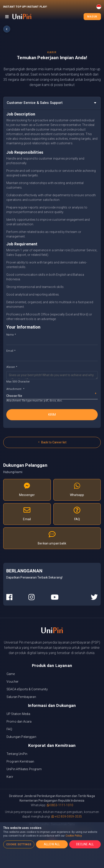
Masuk (92, 17)
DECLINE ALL (85, 844)
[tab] (52, 103)
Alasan (11, 367)
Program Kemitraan (20, 761)
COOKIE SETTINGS (19, 844)
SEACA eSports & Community (27, 689)
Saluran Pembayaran (21, 697)
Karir (10, 777)
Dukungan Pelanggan (21, 737)
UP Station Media (18, 714)
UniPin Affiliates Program (24, 769)
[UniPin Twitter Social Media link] (94, 597)
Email (10, 351)
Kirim (52, 415)
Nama (10, 334)
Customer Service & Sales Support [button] (35, 103)
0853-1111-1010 (60, 805)
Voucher (12, 682)
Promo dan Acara (19, 722)
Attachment (15, 389)
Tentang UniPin (17, 754)
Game (11, 674)
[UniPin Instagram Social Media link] (31, 597)
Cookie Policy (74, 836)
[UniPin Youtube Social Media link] (55, 597)
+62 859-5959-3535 (67, 816)
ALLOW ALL (52, 844)
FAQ (9, 729)
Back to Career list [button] (52, 442)
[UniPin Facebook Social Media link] (9, 597)
